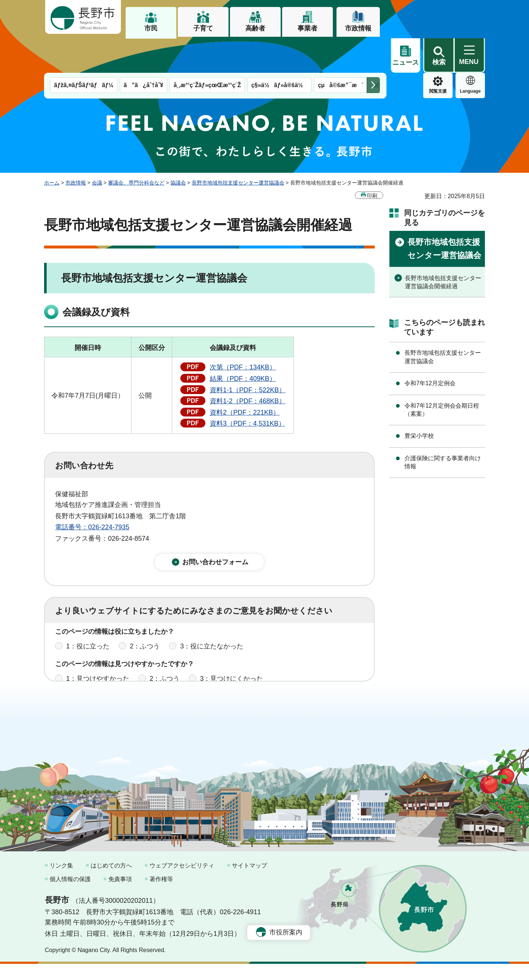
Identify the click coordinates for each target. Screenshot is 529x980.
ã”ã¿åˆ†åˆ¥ (144, 51)
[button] (439, 17)
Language (438, 57)
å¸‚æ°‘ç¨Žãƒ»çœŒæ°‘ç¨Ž (207, 51)
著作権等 (161, 895)
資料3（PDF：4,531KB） (247, 389)
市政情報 (358, 28)
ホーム (52, 148)
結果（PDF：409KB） (243, 344)
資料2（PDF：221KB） (245, 378)
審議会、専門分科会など (136, 148)
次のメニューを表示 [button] (373, 51)
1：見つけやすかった (98, 650)
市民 (151, 28)
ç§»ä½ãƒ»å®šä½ (279, 51)
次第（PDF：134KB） (243, 333)
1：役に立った (88, 618)
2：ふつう (145, 618)
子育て (203, 28)
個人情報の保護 (70, 895)
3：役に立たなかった (212, 618)
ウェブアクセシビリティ (182, 881)
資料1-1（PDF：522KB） (248, 355)
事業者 (307, 28)
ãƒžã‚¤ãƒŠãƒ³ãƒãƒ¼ (84, 51)
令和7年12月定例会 (430, 349)
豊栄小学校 (419, 401)
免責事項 (120, 895)
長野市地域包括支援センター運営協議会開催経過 (443, 248)
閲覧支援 (406, 57)
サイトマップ (249, 881)
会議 (97, 148)
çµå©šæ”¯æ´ (341, 51)
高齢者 (255, 28)
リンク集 (61, 881)
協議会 (178, 148)
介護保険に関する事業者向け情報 (443, 428)
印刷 (372, 161)
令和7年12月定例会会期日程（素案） (442, 375)
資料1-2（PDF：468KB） (248, 366)
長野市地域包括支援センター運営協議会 (238, 148)
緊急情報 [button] (470, 55)
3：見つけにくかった (231, 650)
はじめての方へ (111, 881)
